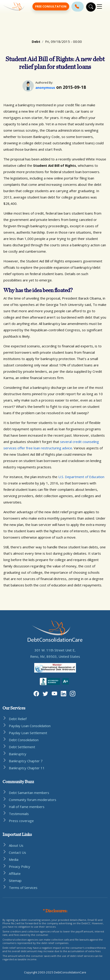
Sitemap (15, 881)
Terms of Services (23, 888)
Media (14, 859)
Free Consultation (51, 6)
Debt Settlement (22, 747)
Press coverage (21, 821)
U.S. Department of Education (81, 477)
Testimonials (19, 814)
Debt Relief (18, 719)
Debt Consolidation (24, 740)
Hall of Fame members (27, 807)
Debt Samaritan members (29, 793)
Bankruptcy (18, 754)
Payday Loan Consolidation (30, 726)
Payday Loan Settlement (28, 733)
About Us (16, 845)
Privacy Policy (20, 866)
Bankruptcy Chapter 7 (26, 761)
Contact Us (17, 852)
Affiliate (15, 874)
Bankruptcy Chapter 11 (27, 768)
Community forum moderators (33, 800)
